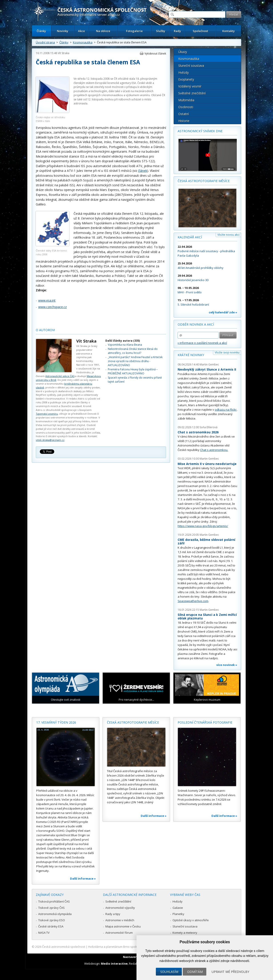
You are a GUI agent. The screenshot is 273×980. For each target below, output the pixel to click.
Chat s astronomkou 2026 (198, 432)
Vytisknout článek (155, 54)
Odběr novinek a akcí (196, 324)
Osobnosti (186, 107)
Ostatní (184, 114)
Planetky (178, 914)
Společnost (200, 31)
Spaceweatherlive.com (193, 601)
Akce (81, 31)
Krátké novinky (191, 355)
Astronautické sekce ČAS (60, 376)
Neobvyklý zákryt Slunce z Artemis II (207, 369)
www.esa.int (47, 300)
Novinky (63, 31)
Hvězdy (184, 72)
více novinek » (227, 665)
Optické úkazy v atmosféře (191, 920)
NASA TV (44, 933)
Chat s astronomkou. (214, 450)
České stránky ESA (51, 926)
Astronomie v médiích (120, 920)
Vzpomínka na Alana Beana (125, 345)
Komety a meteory (185, 933)
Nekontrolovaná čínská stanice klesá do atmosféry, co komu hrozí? (133, 351)
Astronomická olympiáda (55, 914)
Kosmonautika (83, 42)
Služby (161, 31)
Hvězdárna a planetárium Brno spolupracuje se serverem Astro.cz (133, 947)
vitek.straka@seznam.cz (50, 440)
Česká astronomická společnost (64, 947)
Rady (177, 31)
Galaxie (178, 908)
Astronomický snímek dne (200, 131)
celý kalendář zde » (223, 312)
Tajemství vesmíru (47, 414)
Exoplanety (186, 79)
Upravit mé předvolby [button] (230, 972)
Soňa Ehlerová (209, 427)
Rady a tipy (113, 914)
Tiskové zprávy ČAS (51, 908)
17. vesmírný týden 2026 (56, 722)
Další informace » (83, 879)
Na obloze (103, 31)
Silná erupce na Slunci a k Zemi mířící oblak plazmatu (207, 616)
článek (143, 171)
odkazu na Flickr (226, 410)
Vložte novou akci (228, 235)
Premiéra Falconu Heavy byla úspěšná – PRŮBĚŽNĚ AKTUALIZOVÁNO (133, 371)
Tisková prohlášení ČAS (54, 901)
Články (41, 31)
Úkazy (183, 52)
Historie (184, 121)
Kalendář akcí (190, 237)
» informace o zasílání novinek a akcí (202, 343)
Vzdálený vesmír (190, 86)
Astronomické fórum (119, 933)
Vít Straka (64, 53)
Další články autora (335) (123, 341)
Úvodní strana (45, 42)
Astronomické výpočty (120, 908)
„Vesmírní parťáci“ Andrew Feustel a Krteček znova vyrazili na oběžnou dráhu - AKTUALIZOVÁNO (135, 361)
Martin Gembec (209, 364)
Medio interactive (114, 964)
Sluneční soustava (191, 66)
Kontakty (229, 31)
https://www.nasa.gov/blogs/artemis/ (203, 526)
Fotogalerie (134, 31)
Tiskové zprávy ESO (52, 920)
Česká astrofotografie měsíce (204, 181)
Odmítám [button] (195, 972)
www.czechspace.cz (52, 307)
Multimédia (186, 100)
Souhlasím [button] (169, 972)
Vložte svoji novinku (227, 352)
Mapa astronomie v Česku (123, 926)
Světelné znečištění (192, 93)
